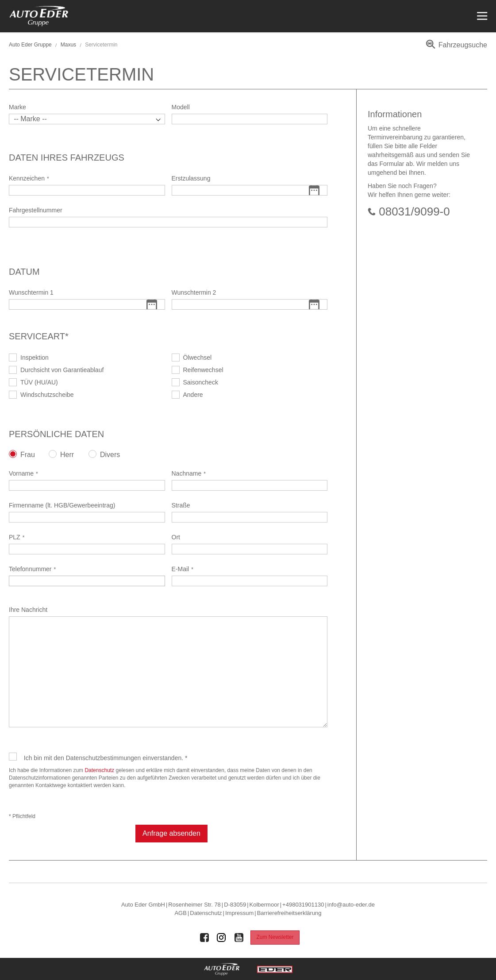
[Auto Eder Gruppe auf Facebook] (204, 938)
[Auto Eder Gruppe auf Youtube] (239, 938)
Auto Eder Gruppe (30, 45)
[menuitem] (455, 48)
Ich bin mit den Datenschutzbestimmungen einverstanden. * (106, 758)
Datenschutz (99, 770)
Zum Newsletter (275, 937)
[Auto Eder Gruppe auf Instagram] (222, 938)
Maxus (68, 45)
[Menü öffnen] (481, 16)
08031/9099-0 (414, 211)
